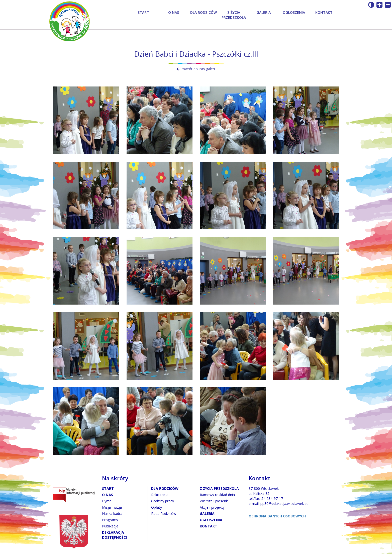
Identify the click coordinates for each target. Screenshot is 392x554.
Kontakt (324, 12)
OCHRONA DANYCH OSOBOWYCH (277, 516)
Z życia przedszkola (234, 15)
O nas (174, 12)
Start (143, 12)
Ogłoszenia (294, 12)
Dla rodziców (204, 12)
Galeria (264, 12)
